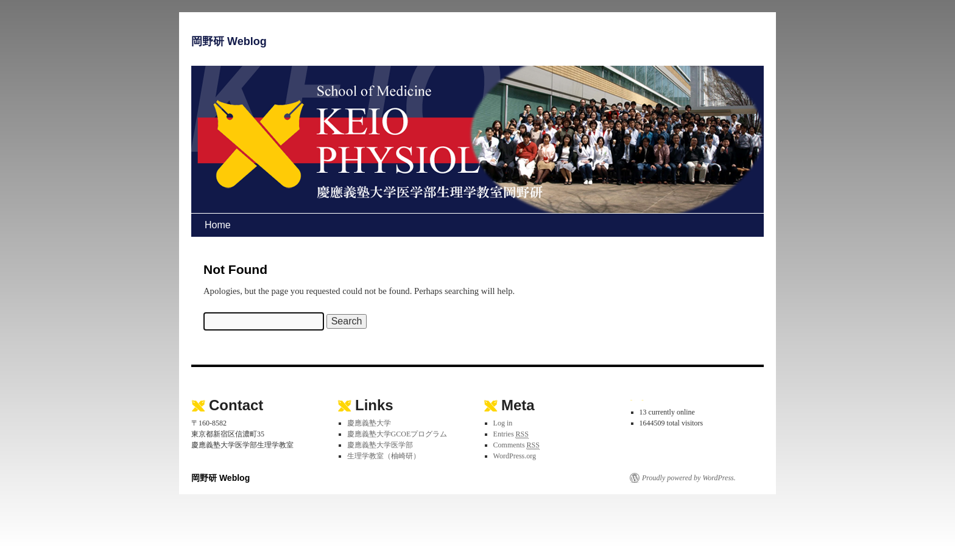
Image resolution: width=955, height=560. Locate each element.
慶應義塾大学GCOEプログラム (397, 434)
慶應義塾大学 (369, 423)
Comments (516, 445)
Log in (503, 423)
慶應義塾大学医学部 (380, 445)
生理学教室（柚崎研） (384, 456)
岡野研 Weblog (229, 41)
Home (218, 225)
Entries (511, 434)
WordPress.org (515, 456)
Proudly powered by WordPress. (689, 478)
